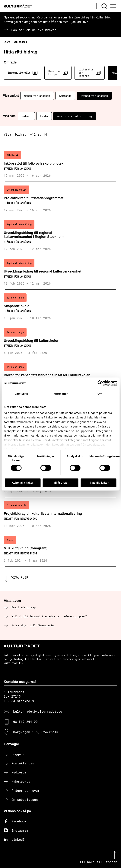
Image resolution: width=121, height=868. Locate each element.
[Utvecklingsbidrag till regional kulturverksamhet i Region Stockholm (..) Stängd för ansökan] (61, 236)
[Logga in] (94, 6)
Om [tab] (100, 394)
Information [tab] (61, 394)
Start (7, 42)
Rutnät (26, 116)
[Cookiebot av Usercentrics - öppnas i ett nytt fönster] (100, 383)
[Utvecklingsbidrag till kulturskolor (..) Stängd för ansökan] (61, 342)
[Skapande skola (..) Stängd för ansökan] (61, 307)
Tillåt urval (61, 483)
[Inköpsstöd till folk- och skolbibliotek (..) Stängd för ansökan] (61, 165)
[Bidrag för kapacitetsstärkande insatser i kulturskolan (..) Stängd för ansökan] (61, 376)
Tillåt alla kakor (98, 483)
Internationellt (23, 73)
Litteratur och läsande (90, 73)
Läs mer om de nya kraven (34, 30)
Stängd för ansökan (94, 96)
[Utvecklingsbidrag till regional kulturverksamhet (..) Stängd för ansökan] (61, 273)
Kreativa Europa (58, 73)
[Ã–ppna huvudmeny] (114, 6)
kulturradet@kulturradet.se (38, 711)
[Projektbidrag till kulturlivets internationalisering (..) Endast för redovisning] (61, 515)
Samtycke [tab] (21, 394)
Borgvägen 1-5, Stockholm (36, 732)
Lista (44, 116)
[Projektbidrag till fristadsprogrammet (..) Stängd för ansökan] (61, 199)
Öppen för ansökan (37, 96)
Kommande (65, 96)
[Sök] (105, 6)
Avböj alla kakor (23, 483)
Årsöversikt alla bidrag (75, 116)
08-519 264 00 (25, 722)
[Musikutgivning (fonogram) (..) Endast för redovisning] (61, 549)
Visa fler (20, 577)
